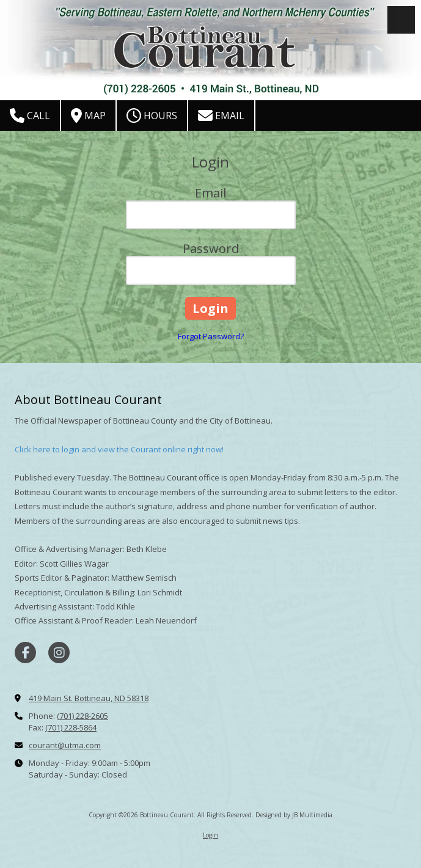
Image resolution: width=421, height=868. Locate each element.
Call (30, 116)
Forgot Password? (211, 336)
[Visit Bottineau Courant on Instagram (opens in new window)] (59, 653)
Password (211, 248)
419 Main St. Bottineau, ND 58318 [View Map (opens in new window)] (89, 698)
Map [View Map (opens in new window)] (88, 116)
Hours (152, 116)
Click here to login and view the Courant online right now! (119, 449)
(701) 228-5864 (71, 727)
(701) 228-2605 (82, 716)
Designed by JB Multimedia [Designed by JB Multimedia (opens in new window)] (294, 815)
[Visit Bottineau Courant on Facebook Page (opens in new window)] (25, 653)
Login (210, 835)
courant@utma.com (65, 745)
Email (221, 116)
